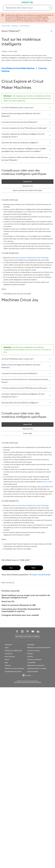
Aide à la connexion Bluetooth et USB (19, 605)
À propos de (8, 654)
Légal (7, 648)
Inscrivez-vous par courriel (28, 636)
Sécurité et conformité (34, 660)
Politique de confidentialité (13, 651)
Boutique (30, 654)
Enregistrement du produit (13, 671)
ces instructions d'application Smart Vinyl (30, 505)
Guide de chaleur (33, 671)
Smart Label (28, 433)
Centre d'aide (6, 26)
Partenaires (8, 645)
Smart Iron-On (28, 429)
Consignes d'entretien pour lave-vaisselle (20, 615)
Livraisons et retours (34, 651)
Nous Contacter (10, 657)
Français (27, 676)
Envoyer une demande (40, 575)
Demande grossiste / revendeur (37, 668)
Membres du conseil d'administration (39, 648)
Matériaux (15, 26)
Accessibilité (31, 662)
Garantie (30, 657)
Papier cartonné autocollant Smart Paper (27, 190)
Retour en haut (8, 583)
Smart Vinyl (28, 424)
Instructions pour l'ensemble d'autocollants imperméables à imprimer (21, 610)
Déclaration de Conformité (36, 665)
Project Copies (47, 482)
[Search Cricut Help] (27, 8)
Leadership (31, 645)
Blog (6, 662)
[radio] (11, 568)
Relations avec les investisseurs (15, 668)
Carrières (8, 665)
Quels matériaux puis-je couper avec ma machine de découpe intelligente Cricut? (26, 596)
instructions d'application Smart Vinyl (32, 258)
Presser (7, 660)
